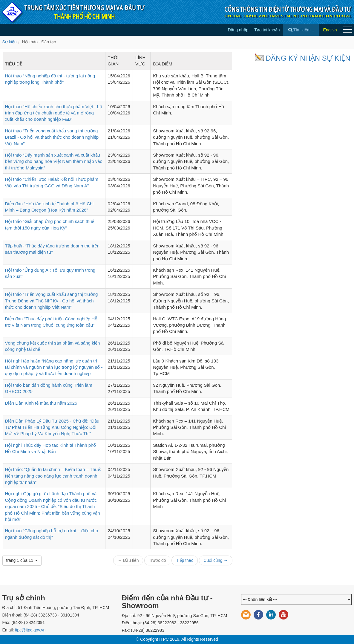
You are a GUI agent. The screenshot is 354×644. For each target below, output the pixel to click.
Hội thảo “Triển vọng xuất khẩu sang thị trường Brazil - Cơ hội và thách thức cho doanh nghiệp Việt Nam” (52, 137)
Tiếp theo (185, 560)
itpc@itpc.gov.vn (30, 630)
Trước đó (157, 560)
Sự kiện (10, 42)
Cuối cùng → (216, 560)
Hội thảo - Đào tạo (39, 42)
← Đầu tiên (128, 560)
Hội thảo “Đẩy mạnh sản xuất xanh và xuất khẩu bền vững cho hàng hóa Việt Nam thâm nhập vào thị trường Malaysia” (54, 161)
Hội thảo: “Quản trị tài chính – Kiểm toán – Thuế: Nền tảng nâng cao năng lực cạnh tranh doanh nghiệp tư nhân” (53, 476)
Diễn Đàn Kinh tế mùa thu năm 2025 (41, 403)
